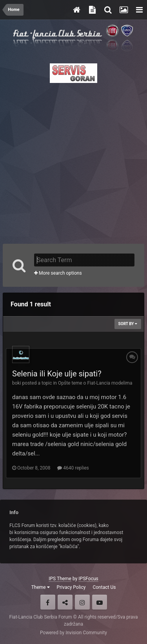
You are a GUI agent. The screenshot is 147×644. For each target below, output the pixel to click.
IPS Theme (60, 579)
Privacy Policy (71, 587)
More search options (58, 273)
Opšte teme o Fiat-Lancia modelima (95, 383)
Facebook (48, 602)
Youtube (100, 602)
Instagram (82, 602)
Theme (41, 587)
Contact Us (104, 587)
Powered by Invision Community (73, 633)
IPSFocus (88, 579)
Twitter (65, 602)
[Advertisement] (73, 161)
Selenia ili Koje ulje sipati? (57, 374)
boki (17, 383)
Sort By (128, 324)
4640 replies (73, 468)
